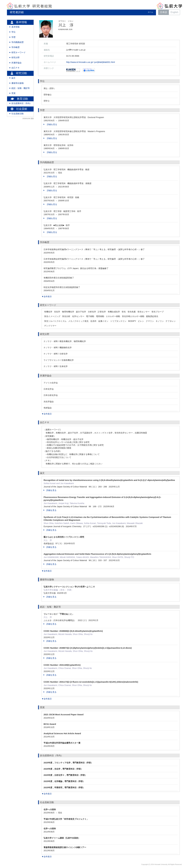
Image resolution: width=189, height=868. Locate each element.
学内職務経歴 (18, 42)
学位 (13, 32)
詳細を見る (50, 124)
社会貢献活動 (18, 114)
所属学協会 (17, 63)
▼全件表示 (47, 297)
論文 (13, 78)
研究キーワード (19, 53)
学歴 (13, 37)
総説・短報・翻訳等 (21, 88)
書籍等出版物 (18, 83)
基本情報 (15, 27)
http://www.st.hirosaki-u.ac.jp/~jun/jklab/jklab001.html (91, 62)
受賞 (13, 93)
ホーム (150, 12)
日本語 (164, 12)
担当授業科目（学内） (22, 103)
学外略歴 (15, 47)
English (174, 12)
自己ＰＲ (15, 68)
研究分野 (15, 58)
